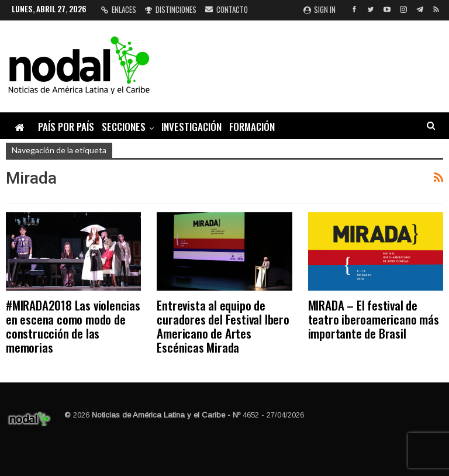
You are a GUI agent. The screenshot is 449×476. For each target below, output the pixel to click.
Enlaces (119, 9)
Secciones (124, 127)
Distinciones (171, 9)
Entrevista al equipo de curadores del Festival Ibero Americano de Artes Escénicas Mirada (223, 326)
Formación (252, 127)
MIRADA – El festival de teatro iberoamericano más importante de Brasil (374, 319)
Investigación (191, 127)
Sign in (320, 9)
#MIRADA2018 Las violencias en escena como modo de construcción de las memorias (73, 326)
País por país (66, 127)
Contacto (227, 9)
